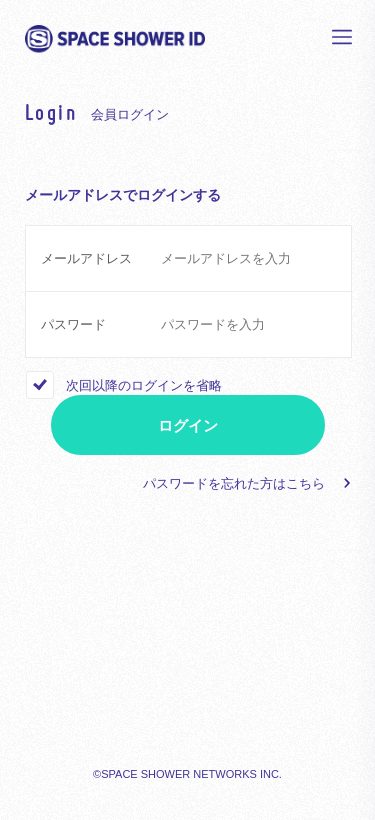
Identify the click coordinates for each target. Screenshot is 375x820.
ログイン (188, 425)
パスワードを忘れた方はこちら (234, 483)
